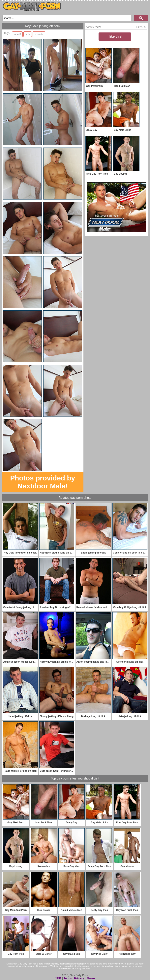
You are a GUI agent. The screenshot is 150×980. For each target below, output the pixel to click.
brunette (39, 34)
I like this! (115, 36)
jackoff (17, 34)
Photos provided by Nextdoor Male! (43, 482)
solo (28, 34)
